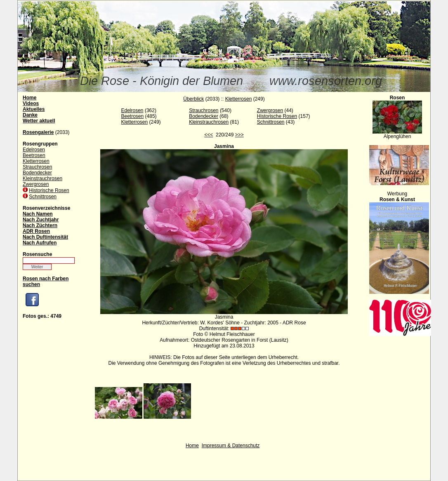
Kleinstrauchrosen (42, 178)
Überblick (193, 99)
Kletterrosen (36, 161)
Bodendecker (37, 173)
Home (192, 446)
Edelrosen (34, 150)
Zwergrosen (36, 184)
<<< (209, 135)
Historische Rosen (49, 190)
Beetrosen (34, 155)
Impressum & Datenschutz (231, 446)
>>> (239, 135)
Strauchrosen (37, 167)
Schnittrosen (43, 197)
